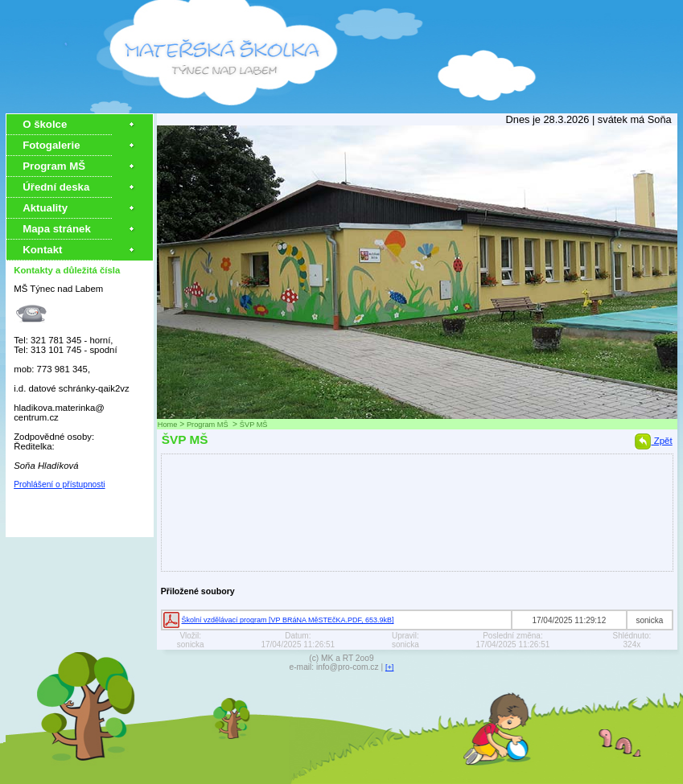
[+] (390, 667)
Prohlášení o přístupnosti (59, 484)
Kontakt (42, 250)
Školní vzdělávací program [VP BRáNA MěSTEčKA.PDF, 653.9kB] (288, 620)
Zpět (653, 441)
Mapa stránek (57, 229)
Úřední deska (56, 187)
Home (168, 425)
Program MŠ (56, 166)
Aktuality (45, 208)
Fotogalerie (51, 145)
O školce (45, 124)
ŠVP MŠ (254, 425)
